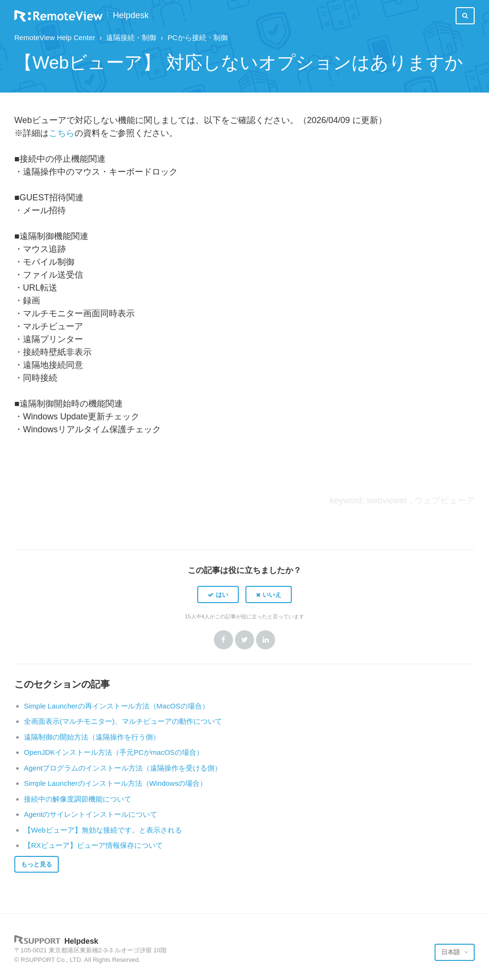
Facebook (223, 640)
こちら (62, 133)
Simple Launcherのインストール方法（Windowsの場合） (115, 783)
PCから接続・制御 (198, 37)
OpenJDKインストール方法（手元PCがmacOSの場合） (114, 752)
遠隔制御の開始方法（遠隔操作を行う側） (92, 737)
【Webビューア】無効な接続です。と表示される (103, 830)
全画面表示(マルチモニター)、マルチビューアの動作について (123, 721)
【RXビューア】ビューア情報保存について (93, 845)
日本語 (452, 952)
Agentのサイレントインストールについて (90, 814)
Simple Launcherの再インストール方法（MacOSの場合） (117, 706)
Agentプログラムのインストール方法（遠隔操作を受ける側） (123, 768)
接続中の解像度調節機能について (78, 799)
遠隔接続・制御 (131, 37)
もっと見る (37, 864)
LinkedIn (266, 640)
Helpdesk (131, 16)
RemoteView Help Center (55, 37)
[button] (218, 594)
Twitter (244, 640)
